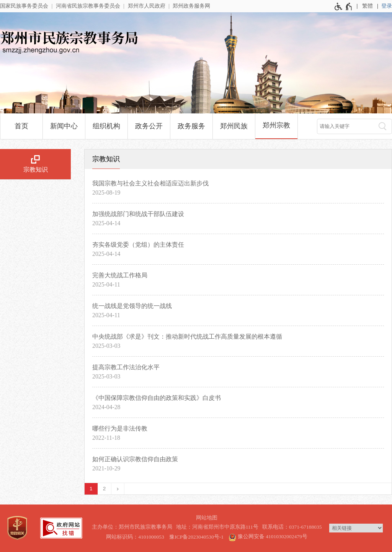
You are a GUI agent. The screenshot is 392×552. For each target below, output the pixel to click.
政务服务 (191, 126)
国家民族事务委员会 (24, 6)
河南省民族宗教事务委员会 (88, 6)
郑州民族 (234, 126)
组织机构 (106, 126)
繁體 (367, 6)
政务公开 (149, 126)
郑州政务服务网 (191, 6)
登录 (387, 6)
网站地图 (207, 518)
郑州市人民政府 (147, 6)
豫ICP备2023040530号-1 (196, 537)
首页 (21, 126)
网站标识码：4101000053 (135, 537)
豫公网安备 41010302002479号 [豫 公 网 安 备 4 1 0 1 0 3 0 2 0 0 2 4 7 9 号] (268, 536)
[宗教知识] (35, 164)
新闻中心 (64, 126)
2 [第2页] (105, 489)
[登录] (387, 6)
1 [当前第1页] (91, 489)
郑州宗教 (276, 125)
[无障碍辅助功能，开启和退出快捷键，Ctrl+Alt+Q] (344, 7)
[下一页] (118, 489)
